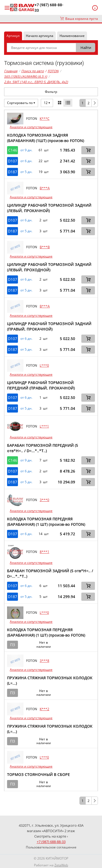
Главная (11, 71)
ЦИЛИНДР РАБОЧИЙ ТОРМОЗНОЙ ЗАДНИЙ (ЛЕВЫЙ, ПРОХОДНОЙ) (49, 267)
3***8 (44, 661)
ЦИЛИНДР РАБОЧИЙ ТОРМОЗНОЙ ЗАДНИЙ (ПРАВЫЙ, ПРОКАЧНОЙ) (49, 326)
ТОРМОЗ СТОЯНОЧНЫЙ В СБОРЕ (38, 774)
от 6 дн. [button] (26, 161)
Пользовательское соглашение (51, 847)
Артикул (13, 36)
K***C (45, 119)
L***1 (44, 426)
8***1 (44, 552)
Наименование (72, 36)
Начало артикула (40, 36)
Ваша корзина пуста (79, 19)
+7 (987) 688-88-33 (49, 8)
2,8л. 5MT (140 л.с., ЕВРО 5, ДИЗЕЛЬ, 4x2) (36, 82)
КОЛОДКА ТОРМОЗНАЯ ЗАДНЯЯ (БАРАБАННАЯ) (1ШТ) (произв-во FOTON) (46, 138)
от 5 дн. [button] (26, 172)
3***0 (44, 500)
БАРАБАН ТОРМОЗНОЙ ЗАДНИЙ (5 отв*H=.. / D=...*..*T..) (50, 573)
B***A (45, 188)
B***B (45, 247)
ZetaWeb (61, 865)
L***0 (44, 365)
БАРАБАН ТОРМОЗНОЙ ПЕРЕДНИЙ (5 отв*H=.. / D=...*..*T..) (43, 448)
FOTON (52, 71)
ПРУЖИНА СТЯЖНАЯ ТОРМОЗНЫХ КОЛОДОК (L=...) (50, 680)
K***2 (44, 709)
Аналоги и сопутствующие (31, 127)
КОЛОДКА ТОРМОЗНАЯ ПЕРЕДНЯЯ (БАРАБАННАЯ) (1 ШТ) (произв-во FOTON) (46, 522)
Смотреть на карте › (51, 836)
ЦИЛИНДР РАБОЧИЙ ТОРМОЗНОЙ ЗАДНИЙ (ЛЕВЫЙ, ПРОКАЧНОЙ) (49, 208)
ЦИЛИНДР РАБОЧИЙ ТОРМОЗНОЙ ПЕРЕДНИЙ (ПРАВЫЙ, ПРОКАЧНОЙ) (41, 385)
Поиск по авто (33, 71)
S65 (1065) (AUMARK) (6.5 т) (26, 76)
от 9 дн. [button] (26, 150)
